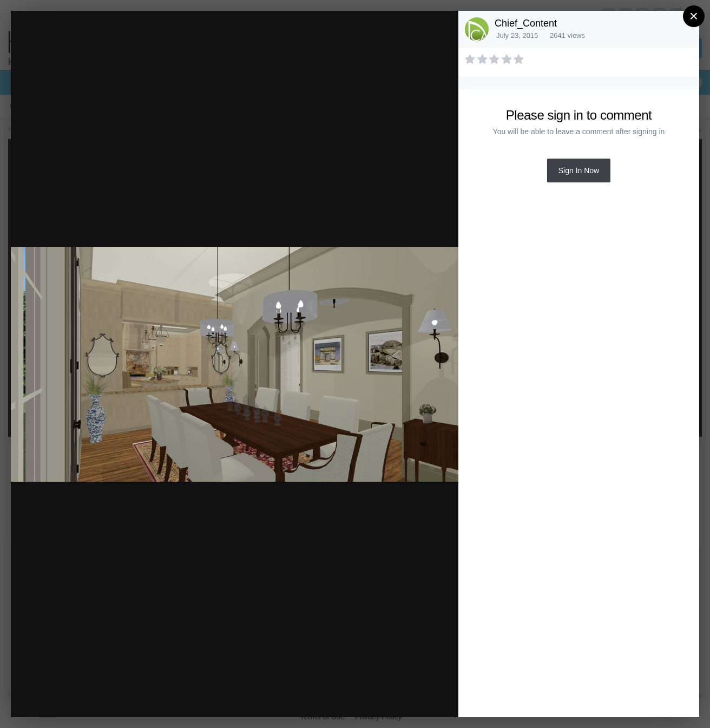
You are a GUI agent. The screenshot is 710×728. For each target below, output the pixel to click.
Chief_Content (526, 23)
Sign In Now (579, 170)
